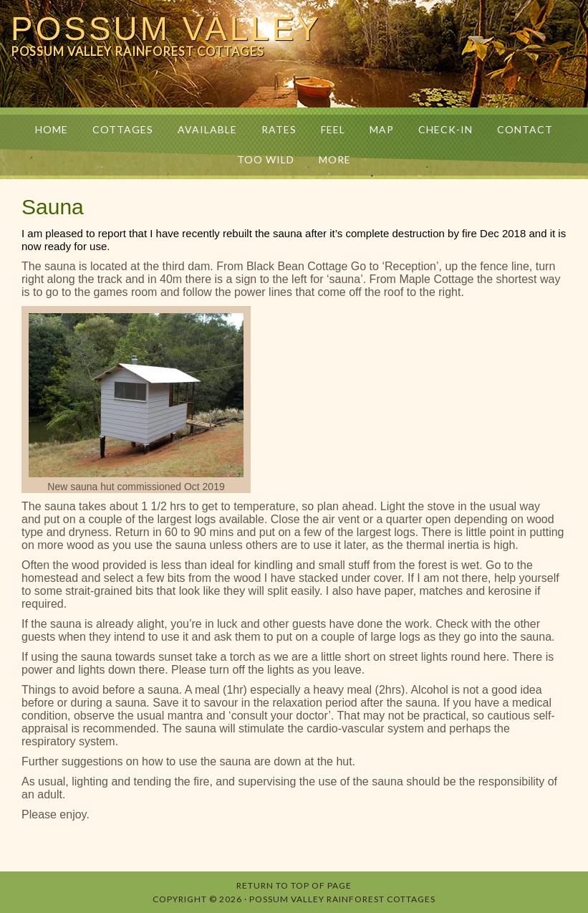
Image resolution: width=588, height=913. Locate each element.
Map (382, 129)
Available (207, 129)
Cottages (123, 129)
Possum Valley (166, 29)
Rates (279, 129)
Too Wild (266, 159)
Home (52, 129)
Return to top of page (294, 885)
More (329, 159)
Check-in (445, 129)
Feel (333, 129)
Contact (525, 129)
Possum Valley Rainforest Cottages (342, 899)
